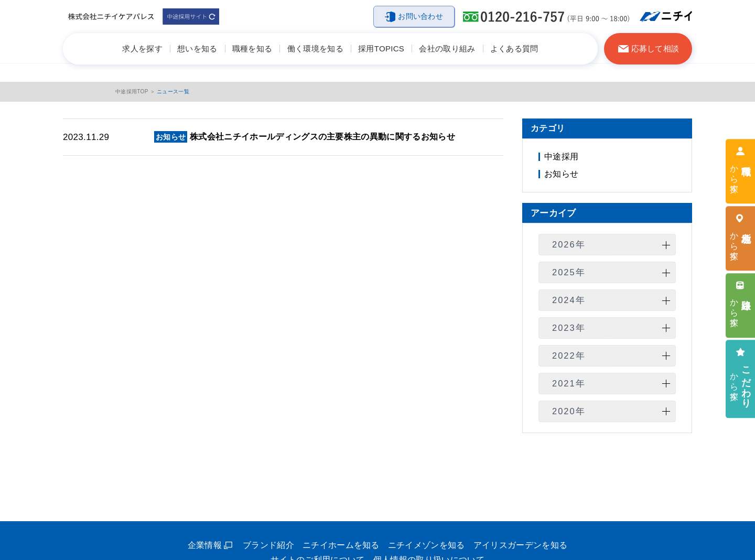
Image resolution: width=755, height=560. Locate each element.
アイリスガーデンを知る (521, 545)
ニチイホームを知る (341, 545)
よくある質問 (514, 49)
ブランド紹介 (268, 545)
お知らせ (561, 174)
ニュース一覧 (173, 91)
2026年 (569, 244)
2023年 (569, 328)
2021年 (569, 383)
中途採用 (561, 157)
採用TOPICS (381, 49)
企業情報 (205, 545)
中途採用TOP (132, 91)
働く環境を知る (315, 49)
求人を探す (142, 49)
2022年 (569, 356)
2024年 (569, 300)
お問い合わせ (420, 16)
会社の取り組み (447, 49)
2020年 (569, 411)
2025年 (569, 272)
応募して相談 (655, 49)
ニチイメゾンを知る (427, 545)
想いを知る (197, 49)
